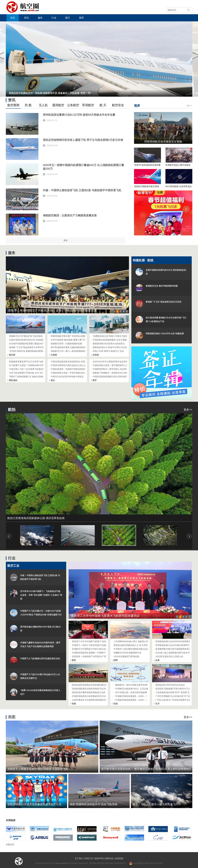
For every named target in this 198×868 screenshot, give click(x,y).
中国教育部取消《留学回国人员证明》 (110, 369)
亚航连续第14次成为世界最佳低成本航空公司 (34, 804)
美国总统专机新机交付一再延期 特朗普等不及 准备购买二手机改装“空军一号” (50, 93)
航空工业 (13, 566)
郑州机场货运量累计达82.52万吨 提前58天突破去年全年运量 (79, 115)
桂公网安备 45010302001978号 (146, 863)
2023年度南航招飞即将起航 (126, 656)
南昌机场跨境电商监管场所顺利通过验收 (91, 685)
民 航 (28, 105)
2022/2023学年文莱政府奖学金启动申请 (111, 362)
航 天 (103, 105)
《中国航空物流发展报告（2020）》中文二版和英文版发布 (141, 696)
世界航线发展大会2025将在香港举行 (172, 645)
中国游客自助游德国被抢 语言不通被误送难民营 (115, 340)
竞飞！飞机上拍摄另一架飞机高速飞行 (155, 804)
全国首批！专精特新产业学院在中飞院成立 (92, 656)
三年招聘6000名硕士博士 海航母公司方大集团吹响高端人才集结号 (144, 641)
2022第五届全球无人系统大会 (169, 656)
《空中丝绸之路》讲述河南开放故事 (130, 692)
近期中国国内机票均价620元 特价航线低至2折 (31, 340)
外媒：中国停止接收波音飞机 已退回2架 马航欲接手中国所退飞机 (82, 190)
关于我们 (79, 858)
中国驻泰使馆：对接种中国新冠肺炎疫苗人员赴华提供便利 (78, 369)
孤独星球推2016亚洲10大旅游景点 (109, 344)
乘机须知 (13, 380)
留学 (95, 380)
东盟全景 (10, 844)
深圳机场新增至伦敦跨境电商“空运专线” (90, 689)
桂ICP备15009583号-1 (116, 863)
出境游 (54, 355)
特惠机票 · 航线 (143, 260)
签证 (53, 380)
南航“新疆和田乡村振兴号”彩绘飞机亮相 (94, 804)
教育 (74, 660)
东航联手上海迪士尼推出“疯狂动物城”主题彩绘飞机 (38, 769)
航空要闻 (13, 105)
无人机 (43, 105)
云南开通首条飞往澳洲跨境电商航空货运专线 (93, 700)
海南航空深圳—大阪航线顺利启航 (66, 344)
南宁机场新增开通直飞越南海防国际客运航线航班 (74, 347)
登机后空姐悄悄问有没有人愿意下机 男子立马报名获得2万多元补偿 (83, 140)
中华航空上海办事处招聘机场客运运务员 (132, 649)
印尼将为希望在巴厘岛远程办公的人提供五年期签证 (75, 365)
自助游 (96, 355)
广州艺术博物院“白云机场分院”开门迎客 (174, 696)
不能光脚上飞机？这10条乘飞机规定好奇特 (29, 369)
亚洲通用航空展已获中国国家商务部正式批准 (176, 649)
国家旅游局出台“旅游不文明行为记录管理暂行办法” (116, 347)
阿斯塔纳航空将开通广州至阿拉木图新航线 (71, 336)
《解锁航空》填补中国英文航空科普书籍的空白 (136, 685)
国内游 (12, 355)
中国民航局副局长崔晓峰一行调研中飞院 (91, 653)
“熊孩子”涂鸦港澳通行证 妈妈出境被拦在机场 (30, 377)
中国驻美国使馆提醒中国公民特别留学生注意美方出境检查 (120, 377)
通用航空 (58, 105)
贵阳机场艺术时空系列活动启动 (170, 685)
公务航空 (73, 105)
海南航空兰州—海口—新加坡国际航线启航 (71, 351)
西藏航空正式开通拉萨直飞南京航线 (26, 336)
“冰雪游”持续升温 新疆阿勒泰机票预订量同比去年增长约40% (37, 351)
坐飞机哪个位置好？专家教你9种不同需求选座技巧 (33, 365)
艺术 (157, 704)
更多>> (189, 106)
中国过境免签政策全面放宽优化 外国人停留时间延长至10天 (78, 362)
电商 (74, 704)
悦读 (116, 704)
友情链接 (119, 858)
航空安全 (118, 105)
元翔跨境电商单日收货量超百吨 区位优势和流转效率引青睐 (99, 696)
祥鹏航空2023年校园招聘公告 (127, 653)
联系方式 (89, 858)
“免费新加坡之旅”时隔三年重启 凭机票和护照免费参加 (118, 336)
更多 (66, 240)
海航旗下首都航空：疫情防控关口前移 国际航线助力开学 (119, 373)
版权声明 (99, 858)
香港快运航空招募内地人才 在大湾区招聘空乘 (135, 645)
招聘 (116, 660)
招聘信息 (109, 858)
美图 (12, 717)
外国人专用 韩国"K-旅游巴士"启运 (108, 351)
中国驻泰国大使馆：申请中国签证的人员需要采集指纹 (76, 373)
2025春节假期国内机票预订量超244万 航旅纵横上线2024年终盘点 (40, 344)
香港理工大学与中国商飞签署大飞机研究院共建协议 (105, 616)
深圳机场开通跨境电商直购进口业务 (89, 692)
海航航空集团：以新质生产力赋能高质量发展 (70, 215)
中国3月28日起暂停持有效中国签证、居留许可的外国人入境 (79, 377)
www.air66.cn (62, 863)
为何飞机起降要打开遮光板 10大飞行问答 (28, 373)
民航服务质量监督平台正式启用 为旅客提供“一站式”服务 (35, 362)
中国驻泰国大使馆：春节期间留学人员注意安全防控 (117, 365)
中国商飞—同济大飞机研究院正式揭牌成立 (92, 645)
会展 (157, 660)
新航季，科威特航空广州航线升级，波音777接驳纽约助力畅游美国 (52, 310)
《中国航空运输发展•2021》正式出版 (131, 689)
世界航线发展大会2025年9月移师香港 (173, 641)
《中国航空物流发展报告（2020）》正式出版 (135, 700)
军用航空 (88, 105)
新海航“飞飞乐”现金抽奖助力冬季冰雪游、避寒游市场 (34, 347)
